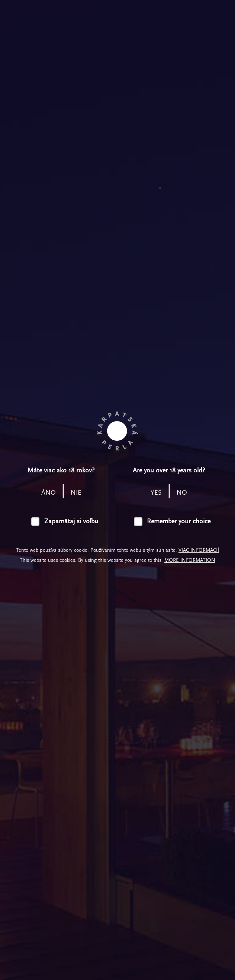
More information (190, 560)
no (182, 493)
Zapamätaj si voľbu (71, 521)
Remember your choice (179, 521)
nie (76, 493)
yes (156, 493)
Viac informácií (199, 550)
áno (49, 493)
